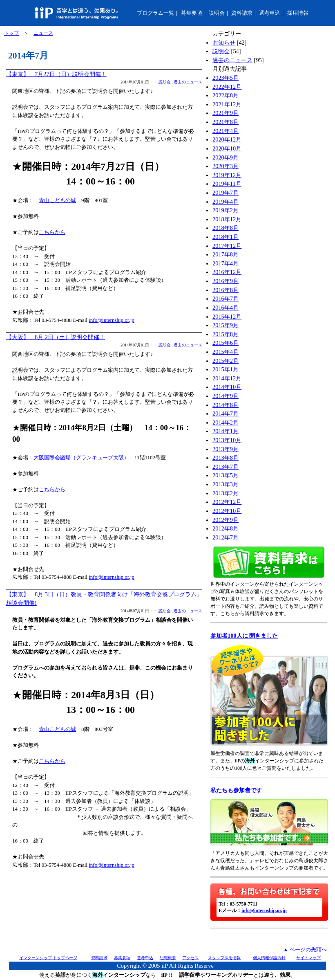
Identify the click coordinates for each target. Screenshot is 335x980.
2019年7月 (226, 193)
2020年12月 (227, 139)
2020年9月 (226, 157)
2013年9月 (226, 449)
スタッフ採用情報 (224, 958)
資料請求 (242, 13)
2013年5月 (226, 475)
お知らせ (224, 43)
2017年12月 (227, 246)
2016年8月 (226, 290)
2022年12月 (227, 87)
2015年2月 (226, 361)
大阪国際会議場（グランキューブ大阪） (81, 457)
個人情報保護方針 (269, 958)
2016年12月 (227, 272)
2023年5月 (226, 78)
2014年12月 (227, 378)
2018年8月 (226, 228)
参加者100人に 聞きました (244, 636)
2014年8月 (226, 405)
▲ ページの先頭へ (305, 950)
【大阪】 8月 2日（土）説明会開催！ (56, 337)
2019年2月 (226, 210)
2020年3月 (226, 166)
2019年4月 (226, 202)
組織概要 (168, 958)
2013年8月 (226, 458)
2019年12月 (227, 175)
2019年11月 (227, 184)
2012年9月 (226, 520)
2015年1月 (226, 369)
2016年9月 (226, 281)
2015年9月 (226, 325)
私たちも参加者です (236, 790)
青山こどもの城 (57, 200)
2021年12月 (227, 104)
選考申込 (270, 13)
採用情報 (298, 13)
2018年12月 (227, 219)
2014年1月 (226, 431)
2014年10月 (227, 387)
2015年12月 (227, 317)
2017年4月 (226, 263)
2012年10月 (227, 511)
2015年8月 (226, 334)
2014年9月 (226, 396)
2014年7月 (226, 414)
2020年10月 (227, 148)
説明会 (217, 13)
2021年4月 (226, 131)
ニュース (43, 33)
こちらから (52, 232)
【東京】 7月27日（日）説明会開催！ (56, 74)
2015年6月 (226, 343)
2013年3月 (226, 484)
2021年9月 (226, 113)
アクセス (190, 958)
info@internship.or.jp (112, 320)
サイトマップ (308, 958)
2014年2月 (226, 423)
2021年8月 (226, 122)
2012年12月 (227, 502)
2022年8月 (226, 95)
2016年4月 (226, 308)
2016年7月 (226, 299)
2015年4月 (226, 352)
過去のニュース (188, 82)
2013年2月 (226, 493)
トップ (11, 33)
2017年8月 (226, 254)
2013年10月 (227, 440)
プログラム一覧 (155, 13)
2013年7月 (226, 467)
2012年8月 (226, 528)
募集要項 (192, 13)
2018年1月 (226, 237)
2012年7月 (226, 537)
